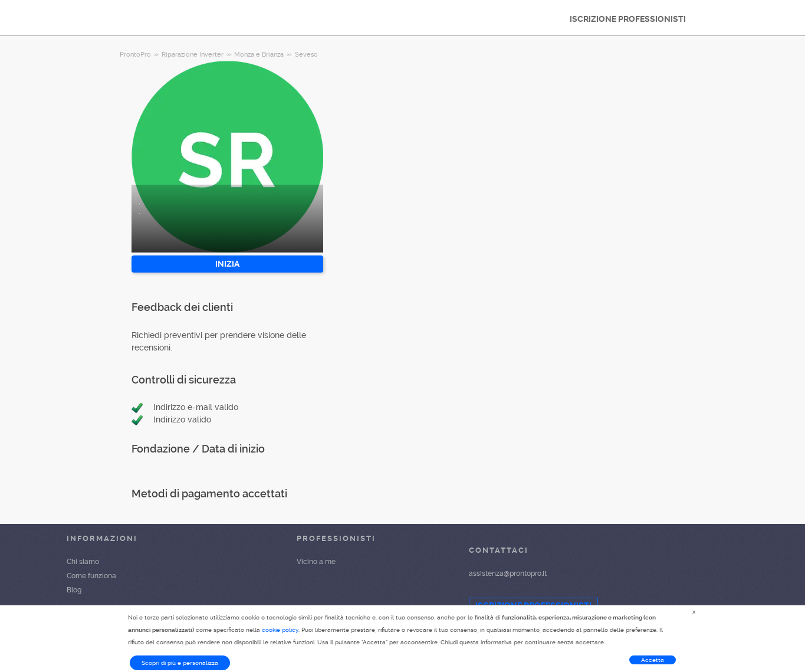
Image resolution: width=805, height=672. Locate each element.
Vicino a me (316, 562)
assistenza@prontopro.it (508, 573)
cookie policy (280, 630)
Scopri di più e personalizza (180, 663)
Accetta (653, 660)
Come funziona (91, 576)
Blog (74, 590)
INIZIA (227, 264)
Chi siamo (83, 562)
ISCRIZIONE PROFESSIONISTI (628, 19)
